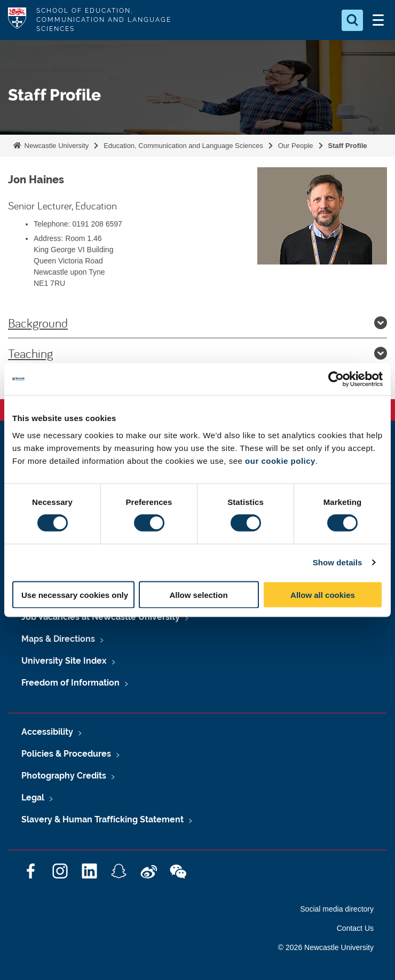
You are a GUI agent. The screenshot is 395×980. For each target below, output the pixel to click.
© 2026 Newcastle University (326, 947)
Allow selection (198, 594)
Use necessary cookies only (75, 594)
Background (197, 323)
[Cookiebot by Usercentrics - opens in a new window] (336, 379)
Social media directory (337, 909)
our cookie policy (280, 460)
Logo (17, 20)
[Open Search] (352, 20)
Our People (296, 146)
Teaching (197, 353)
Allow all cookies (323, 594)
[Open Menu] (378, 20)
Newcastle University (56, 146)
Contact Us (355, 928)
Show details (338, 562)
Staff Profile (348, 146)
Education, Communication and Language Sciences (183, 146)
